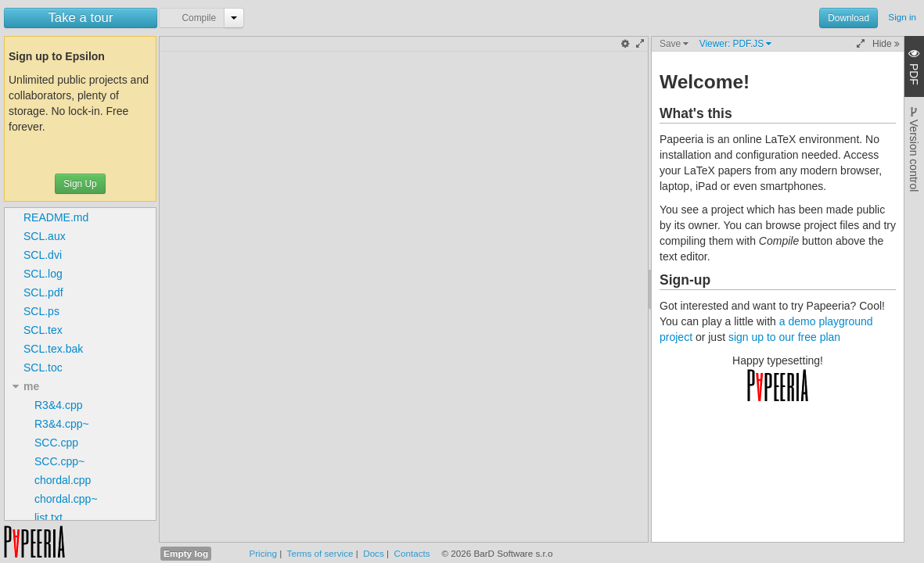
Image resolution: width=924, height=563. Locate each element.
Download (848, 18)
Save (674, 44)
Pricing (263, 553)
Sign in (902, 17)
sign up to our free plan (784, 337)
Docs (374, 553)
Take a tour (80, 18)
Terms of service (320, 553)
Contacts (412, 553)
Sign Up (80, 184)
